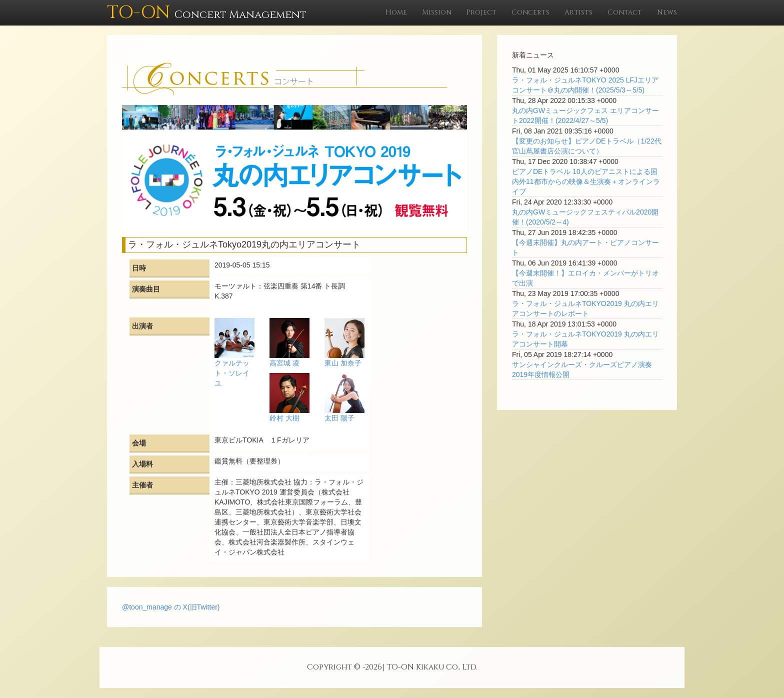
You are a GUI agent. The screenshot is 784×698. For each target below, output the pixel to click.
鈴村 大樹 (284, 418)
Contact (625, 12)
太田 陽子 (339, 418)
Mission (437, 12)
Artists (578, 12)
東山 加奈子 (343, 363)
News (667, 12)
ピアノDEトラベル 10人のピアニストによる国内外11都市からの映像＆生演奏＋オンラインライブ (586, 181)
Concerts (530, 12)
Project (481, 12)
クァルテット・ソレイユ (232, 373)
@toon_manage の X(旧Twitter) (171, 607)
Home (396, 12)
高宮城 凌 (284, 363)
